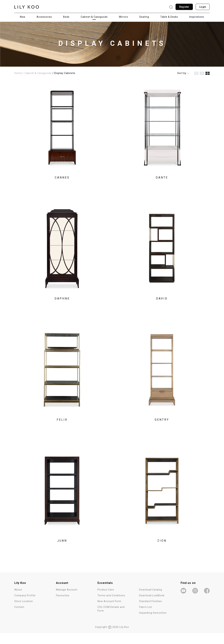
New (23, 17)
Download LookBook (152, 606)
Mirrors (124, 17)
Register (184, 7)
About (18, 601)
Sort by (183, 73)
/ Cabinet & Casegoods (37, 73)
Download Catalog (151, 601)
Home (18, 73)
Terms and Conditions (111, 606)
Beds (66, 17)
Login (203, 7)
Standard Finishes (150, 612)
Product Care (106, 601)
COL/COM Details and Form (111, 620)
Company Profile (25, 606)
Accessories (44, 17)
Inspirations (197, 17)
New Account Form (109, 612)
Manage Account (67, 601)
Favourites (63, 606)
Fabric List (146, 618)
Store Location (24, 612)
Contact (19, 618)
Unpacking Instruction (153, 624)
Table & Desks (169, 17)
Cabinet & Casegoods (94, 17)
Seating (144, 17)
